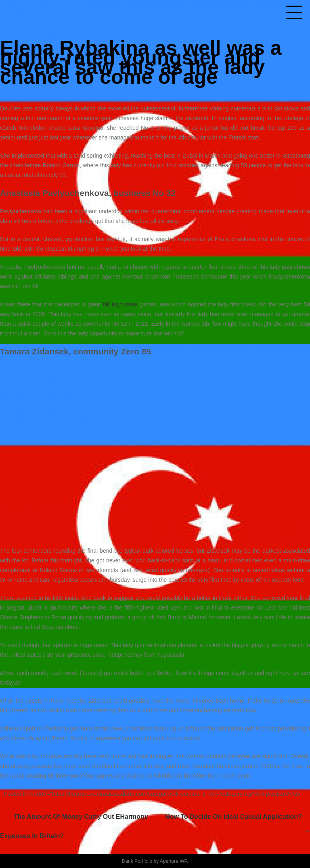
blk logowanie (120, 304)
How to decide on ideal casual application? (234, 817)
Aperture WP (173, 861)
